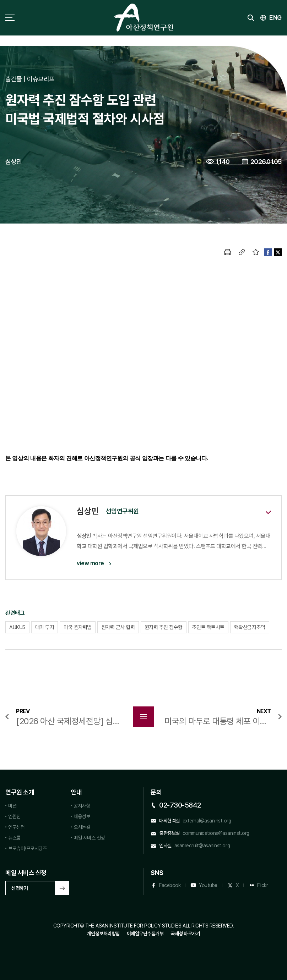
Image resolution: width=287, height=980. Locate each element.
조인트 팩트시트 (208, 627)
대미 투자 (45, 627)
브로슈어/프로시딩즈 (27, 848)
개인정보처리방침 (103, 934)
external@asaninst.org (207, 821)
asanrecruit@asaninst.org (202, 846)
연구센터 (16, 827)
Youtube (208, 885)
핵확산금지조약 (250, 627)
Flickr (262, 885)
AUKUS (17, 627)
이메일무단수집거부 (145, 934)
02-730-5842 (180, 805)
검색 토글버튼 (251, 18)
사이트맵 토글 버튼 (10, 18)
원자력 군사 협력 (118, 627)
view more (90, 563)
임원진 (14, 816)
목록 (143, 717)
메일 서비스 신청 (89, 838)
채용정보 (82, 816)
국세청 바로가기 (185, 934)
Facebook (170, 885)
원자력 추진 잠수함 (164, 627)
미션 (12, 806)
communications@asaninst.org (216, 833)
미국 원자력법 (78, 627)
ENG (275, 18)
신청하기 (20, 888)
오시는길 (82, 827)
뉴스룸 (14, 838)
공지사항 (82, 806)
